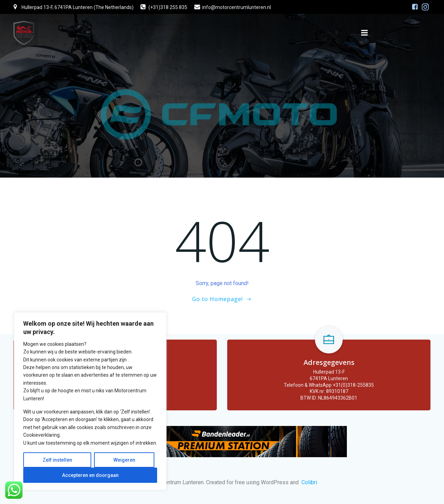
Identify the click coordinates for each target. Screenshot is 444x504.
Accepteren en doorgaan (90, 475)
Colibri (309, 482)
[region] (90, 401)
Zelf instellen (57, 460)
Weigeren (124, 460)
